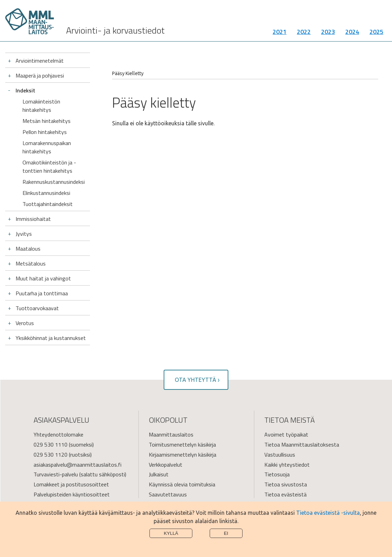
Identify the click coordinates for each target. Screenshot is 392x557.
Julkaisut (159, 474)
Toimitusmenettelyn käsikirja (182, 444)
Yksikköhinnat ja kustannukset (51, 338)
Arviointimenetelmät (40, 61)
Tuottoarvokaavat (37, 308)
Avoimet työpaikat (286, 434)
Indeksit (25, 90)
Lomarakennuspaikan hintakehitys (47, 147)
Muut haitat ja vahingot (43, 278)
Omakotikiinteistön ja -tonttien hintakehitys (49, 167)
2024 (352, 33)
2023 (328, 33)
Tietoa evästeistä (285, 494)
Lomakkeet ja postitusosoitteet (71, 484)
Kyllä (171, 533)
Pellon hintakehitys (45, 132)
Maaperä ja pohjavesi (40, 75)
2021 (280, 33)
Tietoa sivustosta (286, 484)
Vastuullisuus (280, 455)
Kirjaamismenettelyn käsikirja (183, 455)
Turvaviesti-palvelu (56, 474)
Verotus (25, 323)
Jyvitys (24, 234)
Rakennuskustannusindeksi (54, 182)
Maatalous (28, 249)
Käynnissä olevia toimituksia (182, 484)
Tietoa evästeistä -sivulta (328, 513)
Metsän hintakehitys (47, 121)
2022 (304, 33)
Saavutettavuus (168, 494)
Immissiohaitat (33, 219)
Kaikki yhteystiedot (287, 465)
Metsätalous (31, 263)
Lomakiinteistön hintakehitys (41, 106)
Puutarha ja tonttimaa (42, 293)
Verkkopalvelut (166, 465)
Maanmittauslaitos (171, 434)
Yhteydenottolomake (58, 434)
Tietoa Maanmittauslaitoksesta (302, 444)
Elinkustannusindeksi (46, 193)
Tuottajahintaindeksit (48, 204)
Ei (226, 533)
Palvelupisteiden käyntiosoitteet (72, 494)
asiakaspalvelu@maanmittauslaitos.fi (78, 465)
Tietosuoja (277, 474)
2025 (376, 33)
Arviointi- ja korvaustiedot (115, 31)
